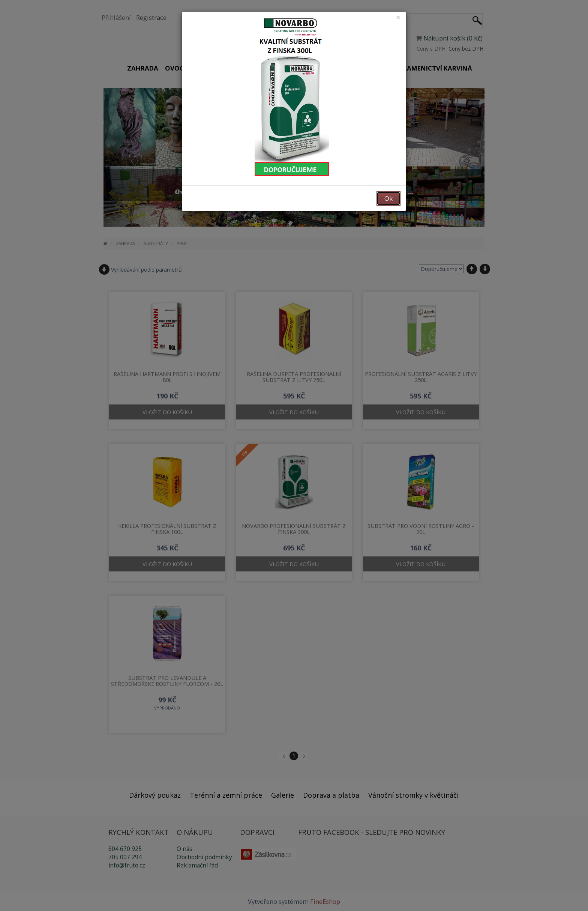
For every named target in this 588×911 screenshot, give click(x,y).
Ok (388, 198)
